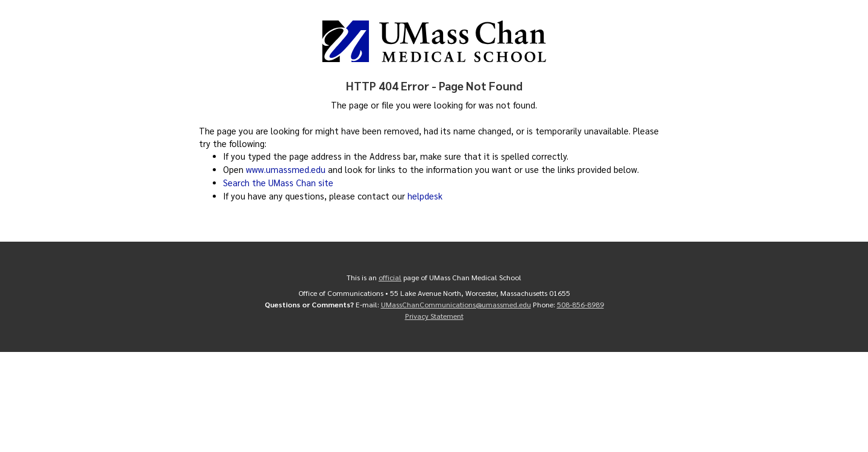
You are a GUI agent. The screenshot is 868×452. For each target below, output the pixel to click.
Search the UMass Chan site (278, 183)
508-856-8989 (580, 303)
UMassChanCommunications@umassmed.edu (456, 303)
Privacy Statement (434, 314)
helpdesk (425, 196)
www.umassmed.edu (286, 169)
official (390, 277)
